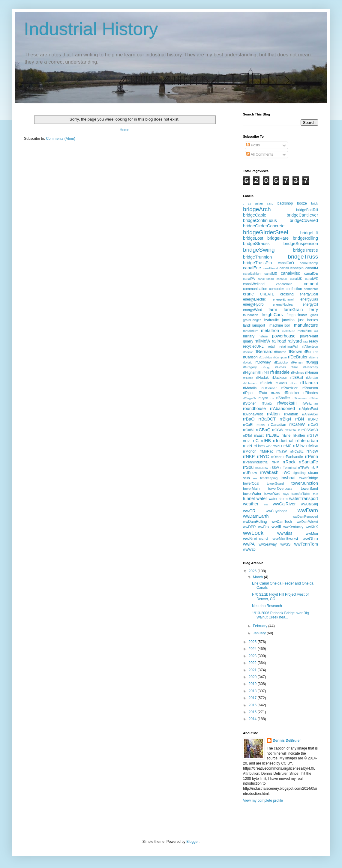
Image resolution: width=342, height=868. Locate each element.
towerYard (272, 494)
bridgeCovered (304, 220)
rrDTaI (247, 435)
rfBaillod (248, 352)
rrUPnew (250, 473)
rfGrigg (266, 367)
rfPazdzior (289, 388)
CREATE (267, 294)
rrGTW (313, 435)
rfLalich (266, 383)
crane (248, 294)
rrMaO (277, 446)
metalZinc (305, 331)
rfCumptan (280, 357)
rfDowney (263, 362)
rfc (316, 352)
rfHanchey (311, 367)
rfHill (266, 373)
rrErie (286, 435)
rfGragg (312, 362)
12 (249, 204)
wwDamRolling (255, 522)
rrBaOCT (267, 419)
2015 (253, 712)
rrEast (259, 435)
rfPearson (310, 388)
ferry (314, 310)
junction (288, 320)
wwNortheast (255, 539)
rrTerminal (288, 468)
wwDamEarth (256, 516)
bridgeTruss (303, 257)
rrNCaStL (297, 451)
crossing (287, 294)
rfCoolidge (265, 357)
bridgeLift (309, 233)
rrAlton (273, 414)
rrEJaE (272, 435)
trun (315, 494)
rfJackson (279, 378)
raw (306, 341)
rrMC (288, 446)
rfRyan (263, 398)
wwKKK (312, 527)
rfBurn (309, 352)
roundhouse (254, 409)
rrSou (248, 467)
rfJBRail (297, 378)
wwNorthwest (285, 539)
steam (313, 473)
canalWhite (284, 284)
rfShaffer (283, 398)
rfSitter (314, 398)
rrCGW (278, 430)
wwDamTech (282, 522)
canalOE (311, 274)
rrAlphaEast (309, 409)
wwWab (249, 549)
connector (311, 289)
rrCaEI (248, 425)
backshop (285, 203)
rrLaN (247, 446)
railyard (295, 341)
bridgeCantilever (302, 215)
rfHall (294, 367)
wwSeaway (268, 544)
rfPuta (262, 393)
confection (294, 289)
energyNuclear (283, 304)
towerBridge (308, 478)
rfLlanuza (309, 383)
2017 (253, 698)
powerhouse (284, 336)
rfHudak (262, 378)
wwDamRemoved (305, 516)
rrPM (275, 462)
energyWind (253, 310)
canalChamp (309, 263)
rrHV (246, 441)
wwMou (312, 534)
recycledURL (253, 346)
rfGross (280, 367)
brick (315, 203)
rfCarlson (250, 357)
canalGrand (271, 268)
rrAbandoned (282, 409)
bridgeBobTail (307, 210)
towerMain (251, 489)
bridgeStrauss (256, 244)
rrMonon (250, 451)
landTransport (254, 325)
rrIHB (266, 441)
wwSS (285, 544)
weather (251, 504)
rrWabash (269, 472)
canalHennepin (292, 268)
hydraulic (271, 320)
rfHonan (312, 373)
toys (286, 494)
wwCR (249, 511)
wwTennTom (306, 544)
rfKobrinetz (250, 383)
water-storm (278, 499)
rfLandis (281, 383)
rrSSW (274, 468)
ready (313, 341)
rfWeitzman (310, 403)
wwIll (276, 527)
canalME (271, 274)
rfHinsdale (280, 372)
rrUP (314, 468)
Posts (253, 145)
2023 (253, 656)
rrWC (286, 473)
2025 (253, 642)
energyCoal (309, 294)
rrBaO (249, 419)
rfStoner (249, 403)
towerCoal (251, 483)
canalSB (282, 279)
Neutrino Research (267, 606)
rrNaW (282, 451)
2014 (253, 719)
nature (263, 336)
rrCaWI (249, 430)
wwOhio (310, 539)
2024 (253, 649)
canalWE (312, 279)
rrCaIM (261, 425)
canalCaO (286, 263)
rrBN (300, 419)
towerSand (309, 489)
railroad (279, 341)
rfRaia (276, 393)
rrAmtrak (291, 414)
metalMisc (288, 331)
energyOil (310, 304)
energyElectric (254, 299)
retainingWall (289, 346)
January (260, 633)
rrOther (276, 457)
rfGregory (250, 367)
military (249, 336)
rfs (272, 398)
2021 (253, 670)
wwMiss (285, 533)
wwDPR (249, 527)
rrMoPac (266, 451)
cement (311, 284)
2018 (253, 691)
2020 (253, 677)
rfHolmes (297, 373)
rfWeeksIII (287, 403)
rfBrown (295, 352)
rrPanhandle (293, 457)
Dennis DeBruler (287, 741)
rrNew (312, 451)
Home (124, 130)
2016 (253, 705)
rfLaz (294, 383)
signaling (299, 473)
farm (273, 310)
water (262, 498)
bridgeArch (257, 209)
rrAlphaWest (253, 414)
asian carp (264, 203)
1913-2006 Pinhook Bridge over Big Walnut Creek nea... (280, 615)
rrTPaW (303, 468)
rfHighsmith (252, 373)
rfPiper (248, 393)
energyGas (309, 299)
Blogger (192, 842)
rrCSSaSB (310, 430)
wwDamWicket (307, 522)
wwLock (253, 533)
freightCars (272, 315)
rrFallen (299, 435)
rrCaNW (297, 424)
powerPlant (309, 336)
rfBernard (263, 352)
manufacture (306, 325)
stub (246, 478)
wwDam (308, 510)
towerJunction (305, 483)
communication (255, 289)
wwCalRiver (284, 504)
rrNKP (249, 456)
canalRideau (266, 279)
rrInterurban (307, 441)
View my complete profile (263, 801)
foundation (250, 315)
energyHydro (253, 304)
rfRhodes (311, 393)
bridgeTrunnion (257, 257)
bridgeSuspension (301, 244)
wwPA (249, 544)
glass (314, 315)
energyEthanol (283, 299)
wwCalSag (309, 504)
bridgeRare (278, 238)
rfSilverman (300, 398)
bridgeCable (255, 215)
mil (316, 331)
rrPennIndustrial (256, 462)
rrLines (259, 446)
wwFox (264, 527)
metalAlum (251, 331)
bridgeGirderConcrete (264, 226)
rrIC (255, 441)
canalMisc (290, 273)
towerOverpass (280, 489)
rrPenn (312, 456)
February (261, 626)
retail (271, 346)
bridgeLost (253, 238)
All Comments (260, 154)
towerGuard (275, 483)
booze (302, 203)
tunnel (249, 498)
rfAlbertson (310, 346)
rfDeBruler (298, 357)
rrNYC (263, 456)
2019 (253, 684)
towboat (288, 478)
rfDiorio (248, 362)
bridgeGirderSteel (265, 232)
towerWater (252, 494)
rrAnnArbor (310, 414)
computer (276, 289)
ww (266, 504)
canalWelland (254, 284)
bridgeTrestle (306, 250)
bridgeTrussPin (257, 263)
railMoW (262, 341)
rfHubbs (248, 378)
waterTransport (304, 498)
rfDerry (314, 357)
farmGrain (293, 310)
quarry (248, 341)
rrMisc (312, 446)
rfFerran (297, 362)
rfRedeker (291, 393)
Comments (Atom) (60, 139)
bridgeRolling (305, 238)
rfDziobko (281, 362)
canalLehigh (252, 274)
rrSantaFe (308, 462)
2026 (253, 571)
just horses (308, 320)
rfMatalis (250, 388)
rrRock (289, 462)
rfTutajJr (267, 403)
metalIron (270, 331)
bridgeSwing (259, 250)
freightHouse (297, 315)
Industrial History (91, 29)
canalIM (312, 268)
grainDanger (252, 320)
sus (255, 478)
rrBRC (313, 419)
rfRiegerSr (250, 398)
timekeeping (269, 478)
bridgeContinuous (260, 220)
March (258, 577)
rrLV (269, 446)
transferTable (301, 494)
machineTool (279, 325)
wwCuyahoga (277, 511)
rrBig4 (285, 419)
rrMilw (299, 446)
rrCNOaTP (292, 430)
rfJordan (312, 378)
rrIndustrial (283, 441)
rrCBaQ (263, 430)
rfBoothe (280, 352)
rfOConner (269, 388)
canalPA (249, 279)
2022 (253, 663)
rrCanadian (277, 425)
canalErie (252, 268)
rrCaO (313, 425)
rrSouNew (262, 468)
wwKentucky (293, 527)
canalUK (296, 279)
